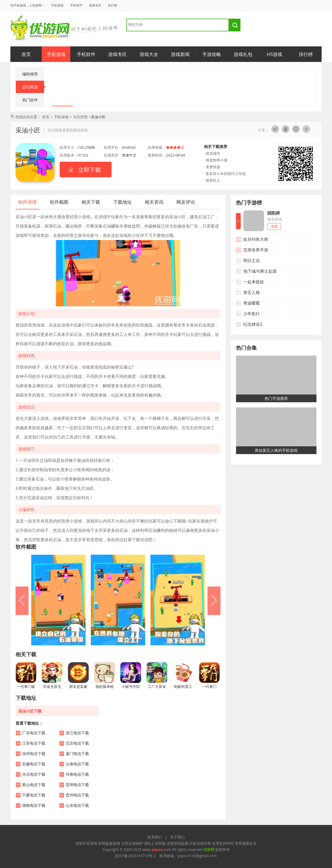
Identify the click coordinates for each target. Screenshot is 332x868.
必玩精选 (33, 87)
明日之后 (252, 260)
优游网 (40, 28)
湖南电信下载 (34, 806)
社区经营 (80, 117)
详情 (274, 226)
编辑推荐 (30, 74)
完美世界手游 (256, 250)
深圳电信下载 (34, 754)
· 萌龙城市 (212, 153)
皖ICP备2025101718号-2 (135, 856)
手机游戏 (57, 5)
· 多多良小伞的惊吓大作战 (225, 174)
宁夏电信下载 (34, 795)
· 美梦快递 (212, 167)
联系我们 (155, 837)
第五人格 (252, 292)
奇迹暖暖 (252, 303)
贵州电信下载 (77, 795)
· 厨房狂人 (212, 180)
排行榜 (113, 5)
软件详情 (27, 202)
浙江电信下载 (77, 733)
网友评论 (186, 202)
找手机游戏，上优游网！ (27, 5)
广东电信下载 (34, 733)
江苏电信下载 (34, 743)
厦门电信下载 (77, 754)
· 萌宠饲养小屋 (216, 160)
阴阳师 (274, 213)
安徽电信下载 (34, 764)
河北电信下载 (34, 774)
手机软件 (76, 5)
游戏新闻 (180, 54)
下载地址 (122, 202)
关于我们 (177, 837)
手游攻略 (212, 54)
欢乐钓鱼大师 (256, 239)
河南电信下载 (77, 774)
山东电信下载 (77, 806)
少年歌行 (252, 314)
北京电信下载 (77, 743)
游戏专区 (95, 5)
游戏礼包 (243, 54)
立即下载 (89, 170)
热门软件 (30, 100)
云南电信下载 (77, 764)
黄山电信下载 (34, 785)
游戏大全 (149, 54)
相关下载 (91, 202)
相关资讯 (154, 202)
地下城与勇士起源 (260, 271)
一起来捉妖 (254, 282)
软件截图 (59, 202)
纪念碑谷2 (253, 324)
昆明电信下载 (77, 785)
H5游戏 (274, 54)
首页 (26, 54)
